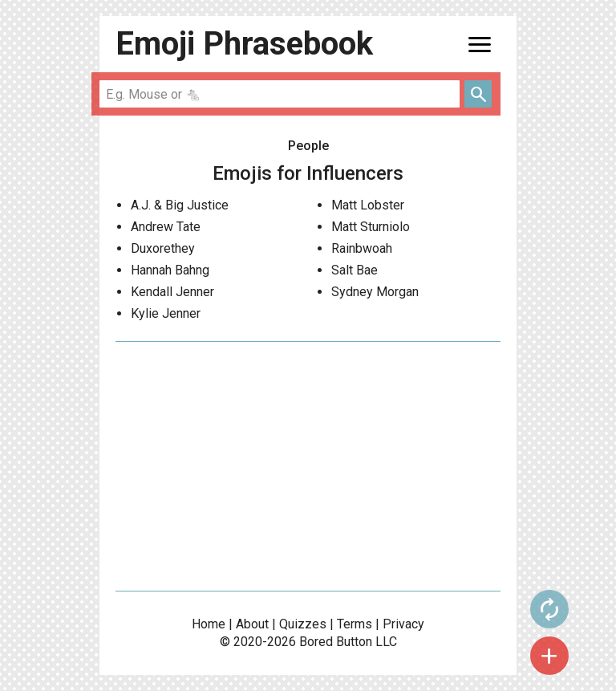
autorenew (549, 609)
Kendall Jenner (172, 292)
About (252, 624)
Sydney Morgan (375, 292)
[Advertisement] (308, 466)
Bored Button (336, 642)
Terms (355, 624)
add (549, 656)
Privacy (403, 624)
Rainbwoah (362, 248)
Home (209, 624)
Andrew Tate (166, 227)
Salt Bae (355, 270)
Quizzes (303, 624)
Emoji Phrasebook (244, 44)
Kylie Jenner (166, 313)
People (308, 146)
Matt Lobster (368, 205)
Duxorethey (163, 248)
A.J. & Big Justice (180, 205)
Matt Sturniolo (371, 227)
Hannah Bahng (170, 270)
